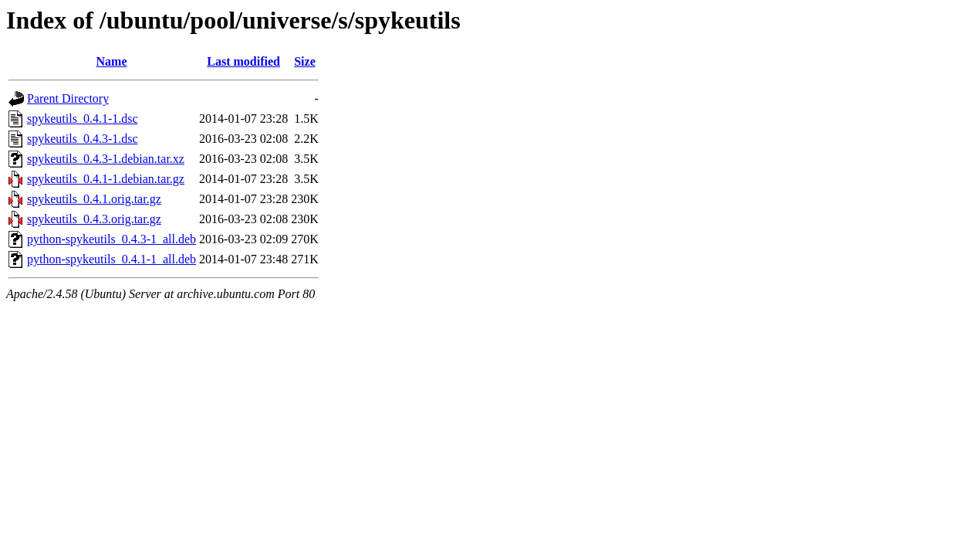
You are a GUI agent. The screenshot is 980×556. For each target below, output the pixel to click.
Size (305, 61)
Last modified (243, 61)
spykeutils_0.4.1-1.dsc (83, 119)
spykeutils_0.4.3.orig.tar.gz (94, 219)
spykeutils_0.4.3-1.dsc (83, 139)
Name (112, 61)
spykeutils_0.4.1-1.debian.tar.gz (106, 179)
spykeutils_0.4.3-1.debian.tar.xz (106, 159)
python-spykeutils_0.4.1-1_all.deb (112, 259)
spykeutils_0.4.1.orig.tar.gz (94, 199)
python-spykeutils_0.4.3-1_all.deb (112, 239)
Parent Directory (68, 98)
